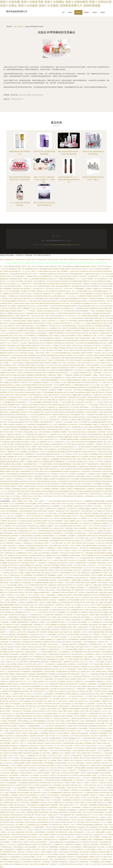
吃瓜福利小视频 (93, 318)
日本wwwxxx (30, 694)
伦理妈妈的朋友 (72, 810)
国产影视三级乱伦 (15, 723)
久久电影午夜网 (28, 558)
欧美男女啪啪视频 (61, 627)
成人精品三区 (45, 793)
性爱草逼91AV (69, 385)
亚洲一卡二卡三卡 (33, 612)
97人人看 (35, 459)
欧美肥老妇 (76, 417)
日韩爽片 (78, 526)
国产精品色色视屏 (67, 313)
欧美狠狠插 (21, 378)
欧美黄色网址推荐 (60, 726)
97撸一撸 (60, 746)
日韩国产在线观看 (74, 659)
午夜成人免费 (82, 669)
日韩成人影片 (70, 348)
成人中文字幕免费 (81, 422)
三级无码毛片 (94, 736)
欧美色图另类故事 (101, 810)
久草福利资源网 (14, 341)
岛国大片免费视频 (87, 279)
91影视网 (23, 284)
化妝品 (54, 245)
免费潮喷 (95, 316)
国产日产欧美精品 (10, 770)
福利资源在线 (28, 296)
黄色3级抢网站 (13, 271)
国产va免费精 (21, 706)
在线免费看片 (20, 410)
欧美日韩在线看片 (65, 852)
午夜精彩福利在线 (103, 748)
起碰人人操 (89, 538)
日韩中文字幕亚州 (18, 696)
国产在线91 (48, 345)
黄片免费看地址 (84, 612)
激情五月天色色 (77, 306)
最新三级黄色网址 (38, 743)
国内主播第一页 (83, 365)
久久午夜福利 (50, 691)
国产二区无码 (40, 452)
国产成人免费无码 (69, 350)
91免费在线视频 (56, 538)
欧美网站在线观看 (32, 748)
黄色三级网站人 (89, 657)
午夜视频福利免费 (47, 462)
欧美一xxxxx (66, 296)
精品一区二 (85, 674)
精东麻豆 (57, 516)
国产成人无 (63, 635)
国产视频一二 (100, 506)
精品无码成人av (74, 548)
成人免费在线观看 (98, 820)
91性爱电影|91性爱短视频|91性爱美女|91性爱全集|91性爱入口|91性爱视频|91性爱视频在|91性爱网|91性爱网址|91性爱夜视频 (42, 489)
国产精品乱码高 (33, 741)
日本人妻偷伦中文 (104, 716)
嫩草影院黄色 (63, 812)
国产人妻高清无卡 (52, 864)
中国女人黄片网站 (69, 607)
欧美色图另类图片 (71, 827)
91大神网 (13, 842)
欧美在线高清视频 (22, 736)
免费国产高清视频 (37, 449)
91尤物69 (62, 358)
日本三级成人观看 (46, 395)
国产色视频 (95, 407)
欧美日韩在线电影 (100, 553)
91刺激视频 (10, 457)
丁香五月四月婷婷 (78, 748)
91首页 (84, 632)
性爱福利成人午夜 (68, 652)
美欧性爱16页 (68, 765)
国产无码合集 (37, 815)
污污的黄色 (64, 773)
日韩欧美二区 (94, 795)
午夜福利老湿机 (45, 676)
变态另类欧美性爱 (61, 832)
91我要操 (67, 375)
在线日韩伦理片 (75, 511)
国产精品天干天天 (44, 768)
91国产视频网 (60, 385)
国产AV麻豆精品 (28, 852)
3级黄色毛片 (4, 681)
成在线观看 (90, 768)
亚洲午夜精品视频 (34, 395)
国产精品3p (26, 417)
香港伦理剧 (57, 331)
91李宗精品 (10, 422)
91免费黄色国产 (63, 849)
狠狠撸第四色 (16, 469)
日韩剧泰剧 (84, 667)
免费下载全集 (64, 805)
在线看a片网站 (56, 617)
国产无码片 (102, 543)
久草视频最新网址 (42, 336)
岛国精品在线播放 (6, 469)
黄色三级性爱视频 (23, 793)
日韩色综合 (63, 565)
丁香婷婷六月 (105, 701)
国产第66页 (108, 373)
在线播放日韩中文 (59, 802)
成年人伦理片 (71, 442)
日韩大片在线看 (53, 336)
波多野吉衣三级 (105, 378)
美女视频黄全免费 (10, 370)
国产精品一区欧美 (23, 842)
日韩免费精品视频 (31, 457)
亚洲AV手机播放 (47, 852)
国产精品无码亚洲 (90, 383)
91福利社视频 (86, 360)
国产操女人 (99, 353)
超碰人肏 (80, 605)
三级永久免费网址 (106, 862)
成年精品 (62, 716)
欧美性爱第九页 (50, 605)
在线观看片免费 (14, 681)
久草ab (3, 768)
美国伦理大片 (54, 266)
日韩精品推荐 (89, 400)
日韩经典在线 (84, 862)
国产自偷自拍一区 (14, 521)
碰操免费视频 (36, 686)
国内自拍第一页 (35, 578)
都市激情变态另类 (60, 392)
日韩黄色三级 (71, 726)
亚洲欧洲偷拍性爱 (34, 662)
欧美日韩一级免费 (21, 733)
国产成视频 (104, 612)
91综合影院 (32, 635)
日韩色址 (59, 642)
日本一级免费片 (59, 583)
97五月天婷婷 (69, 360)
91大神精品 (66, 294)
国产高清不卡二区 (100, 459)
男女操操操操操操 (88, 825)
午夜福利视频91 (51, 595)
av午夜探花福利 (12, 397)
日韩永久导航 (84, 711)
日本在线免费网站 (72, 612)
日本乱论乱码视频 (11, 664)
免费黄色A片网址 (50, 286)
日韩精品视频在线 (23, 531)
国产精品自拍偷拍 (29, 392)
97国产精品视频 (54, 308)
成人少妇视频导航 (51, 328)
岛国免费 (82, 373)
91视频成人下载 (97, 375)
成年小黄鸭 (77, 637)
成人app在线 (38, 306)
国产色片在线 (47, 647)
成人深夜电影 (92, 284)
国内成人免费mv (80, 802)
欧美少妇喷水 (103, 790)
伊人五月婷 (71, 763)
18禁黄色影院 (82, 770)
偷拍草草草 (48, 415)
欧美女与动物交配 (81, 528)
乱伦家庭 (109, 286)
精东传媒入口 (67, 291)
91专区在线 (33, 360)
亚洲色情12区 (22, 664)
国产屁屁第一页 (50, 385)
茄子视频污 (33, 291)
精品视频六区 (58, 533)
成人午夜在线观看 (41, 269)
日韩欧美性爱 (85, 551)
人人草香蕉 (14, 321)
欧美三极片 (39, 647)
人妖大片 (50, 442)
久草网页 (74, 378)
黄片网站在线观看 (71, 694)
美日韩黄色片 (56, 630)
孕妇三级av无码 (104, 407)
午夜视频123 (61, 390)
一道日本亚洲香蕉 (99, 279)
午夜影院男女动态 (65, 654)
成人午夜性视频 (5, 743)
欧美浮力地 (89, 822)
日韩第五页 (78, 835)
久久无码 (90, 449)
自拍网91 (5, 756)
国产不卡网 (91, 672)
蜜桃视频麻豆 (36, 802)
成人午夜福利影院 (8, 543)
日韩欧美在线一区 (63, 509)
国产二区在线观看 (65, 266)
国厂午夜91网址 (95, 526)
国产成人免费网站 (95, 830)
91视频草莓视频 (93, 714)
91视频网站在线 (13, 296)
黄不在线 (52, 612)
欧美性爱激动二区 (18, 667)
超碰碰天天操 (97, 289)
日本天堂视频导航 (45, 294)
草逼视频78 (60, 350)
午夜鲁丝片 (49, 558)
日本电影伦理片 (88, 358)
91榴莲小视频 (19, 316)
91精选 (80, 627)
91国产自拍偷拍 (16, 276)
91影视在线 (96, 635)
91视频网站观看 (96, 778)
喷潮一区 (110, 383)
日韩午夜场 (66, 395)
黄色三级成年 (71, 368)
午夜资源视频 (4, 795)
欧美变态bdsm (72, 689)
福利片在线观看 (81, 271)
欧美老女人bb (55, 321)
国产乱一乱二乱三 (45, 358)
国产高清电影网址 (93, 365)
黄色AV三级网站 (9, 805)
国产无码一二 (90, 373)
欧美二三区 (102, 644)
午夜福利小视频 (98, 664)
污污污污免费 (23, 400)
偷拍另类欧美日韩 (25, 837)
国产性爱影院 (97, 706)
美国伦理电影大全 (27, 588)
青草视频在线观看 (17, 753)
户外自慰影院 (91, 276)
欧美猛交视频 (38, 303)
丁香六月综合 (41, 847)
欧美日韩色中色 (39, 543)
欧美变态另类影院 (19, 763)
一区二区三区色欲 (56, 607)
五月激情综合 (86, 580)
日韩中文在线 (35, 308)
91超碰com (22, 756)
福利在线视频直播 (69, 279)
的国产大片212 (48, 560)
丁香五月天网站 (79, 538)
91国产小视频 (86, 429)
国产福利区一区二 (45, 637)
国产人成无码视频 (73, 286)
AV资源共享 (74, 733)
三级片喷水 (17, 578)
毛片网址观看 (56, 800)
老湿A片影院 (19, 392)
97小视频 (5, 731)
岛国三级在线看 (77, 654)
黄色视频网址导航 (65, 353)
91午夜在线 (38, 454)
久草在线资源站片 (50, 664)
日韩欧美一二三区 (11, 790)
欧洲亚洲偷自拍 (62, 639)
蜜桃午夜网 (100, 387)
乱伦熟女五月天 (52, 279)
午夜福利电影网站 (66, 795)
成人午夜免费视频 (6, 289)
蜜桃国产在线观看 (23, 765)
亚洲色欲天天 (41, 291)
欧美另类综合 (37, 849)
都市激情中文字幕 (45, 617)
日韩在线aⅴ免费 (8, 827)
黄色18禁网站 (104, 370)
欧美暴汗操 (6, 835)
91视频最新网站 (63, 840)
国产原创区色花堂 (85, 286)
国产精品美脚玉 (63, 625)
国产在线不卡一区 (41, 627)
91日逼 (17, 452)
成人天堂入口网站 (27, 731)
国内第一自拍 (72, 565)
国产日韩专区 (15, 637)
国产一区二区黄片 (101, 383)
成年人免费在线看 (85, 513)
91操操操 (27, 573)
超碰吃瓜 (7, 355)
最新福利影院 (96, 410)
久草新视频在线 (30, 375)
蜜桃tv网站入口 (99, 373)
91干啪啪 (88, 464)
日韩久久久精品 (33, 553)
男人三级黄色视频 (87, 553)
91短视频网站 (55, 432)
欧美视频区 (69, 716)
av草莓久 (71, 832)
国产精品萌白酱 (52, 429)
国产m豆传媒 (80, 721)
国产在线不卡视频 (89, 602)
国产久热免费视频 (36, 657)
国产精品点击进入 (20, 805)
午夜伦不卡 (30, 284)
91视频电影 (5, 294)
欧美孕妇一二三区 (14, 649)
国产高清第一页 (56, 402)
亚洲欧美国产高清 (47, 528)
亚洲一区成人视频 (51, 348)
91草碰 (10, 331)
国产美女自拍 (10, 590)
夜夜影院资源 (15, 815)
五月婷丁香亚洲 (50, 551)
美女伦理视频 (75, 266)
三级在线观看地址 (18, 847)
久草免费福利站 (96, 523)
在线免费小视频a (103, 805)
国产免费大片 (86, 454)
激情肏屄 (29, 849)
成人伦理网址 (50, 817)
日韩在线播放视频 (41, 425)
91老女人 (77, 597)
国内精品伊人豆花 (83, 827)
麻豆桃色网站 (18, 467)
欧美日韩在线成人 (78, 696)
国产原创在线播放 (82, 726)
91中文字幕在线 (72, 318)
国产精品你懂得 (43, 699)
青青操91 (92, 462)
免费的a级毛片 (15, 773)
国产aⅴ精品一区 (24, 778)
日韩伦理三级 (34, 649)
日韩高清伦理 (32, 526)
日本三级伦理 (47, 830)
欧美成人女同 (57, 647)
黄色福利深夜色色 (103, 504)
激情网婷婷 (43, 442)
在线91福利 (87, 652)
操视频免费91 (27, 308)
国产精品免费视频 (74, 714)
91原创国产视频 (103, 316)
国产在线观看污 (33, 835)
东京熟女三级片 (88, 835)
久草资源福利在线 (6, 847)
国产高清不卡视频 (19, 326)
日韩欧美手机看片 (59, 528)
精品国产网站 (73, 644)
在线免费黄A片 (96, 286)
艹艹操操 (91, 311)
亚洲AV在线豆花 (100, 437)
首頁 (63, 12)
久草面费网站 (15, 679)
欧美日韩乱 (42, 385)
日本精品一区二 (101, 849)
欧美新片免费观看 (47, 652)
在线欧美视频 (49, 679)
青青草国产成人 (48, 296)
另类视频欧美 (8, 402)
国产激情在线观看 (17, 718)
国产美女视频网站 (86, 375)
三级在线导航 (5, 679)
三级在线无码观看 (49, 672)
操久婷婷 (24, 343)
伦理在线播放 (19, 281)
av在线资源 (29, 689)
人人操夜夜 (78, 837)
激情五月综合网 (95, 612)
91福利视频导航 (96, 313)
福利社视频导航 (24, 657)
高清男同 (68, 469)
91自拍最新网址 (38, 296)
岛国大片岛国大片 (50, 837)
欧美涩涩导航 (41, 788)
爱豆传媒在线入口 (90, 531)
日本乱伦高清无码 (103, 454)
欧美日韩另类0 (59, 316)
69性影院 (21, 296)
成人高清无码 (44, 775)
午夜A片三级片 (62, 363)
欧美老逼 (109, 543)
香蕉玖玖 (82, 788)
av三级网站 (15, 694)
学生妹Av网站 (52, 271)
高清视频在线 (80, 588)
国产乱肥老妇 (87, 410)
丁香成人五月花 (23, 336)
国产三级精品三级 (48, 657)
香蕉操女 (102, 795)
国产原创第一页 (89, 506)
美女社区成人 (12, 410)
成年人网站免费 (73, 405)
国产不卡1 (18, 802)
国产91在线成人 (40, 509)
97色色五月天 (84, 699)
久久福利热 (4, 546)
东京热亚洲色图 (106, 469)
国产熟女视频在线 (6, 365)
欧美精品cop (103, 649)
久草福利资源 (96, 763)
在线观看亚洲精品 (93, 343)
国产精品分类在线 (18, 313)
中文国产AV (85, 526)
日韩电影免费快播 (74, 709)
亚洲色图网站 (67, 457)
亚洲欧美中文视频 (95, 469)
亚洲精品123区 (106, 627)
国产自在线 (57, 373)
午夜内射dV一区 (94, 699)
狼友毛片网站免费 (102, 600)
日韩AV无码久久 (97, 676)
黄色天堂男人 (18, 308)
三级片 (14, 709)
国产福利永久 (84, 269)
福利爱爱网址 (76, 380)
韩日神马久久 (33, 768)
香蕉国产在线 (47, 521)
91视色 (77, 338)
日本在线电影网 (10, 635)
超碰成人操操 (29, 303)
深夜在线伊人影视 (43, 736)
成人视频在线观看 (107, 555)
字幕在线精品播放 (80, 392)
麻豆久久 (66, 770)
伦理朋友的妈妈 (96, 380)
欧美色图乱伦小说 (44, 370)
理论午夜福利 (78, 630)
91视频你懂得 (31, 343)
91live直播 (86, 793)
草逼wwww (22, 434)
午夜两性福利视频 (68, 743)
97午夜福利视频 (29, 313)
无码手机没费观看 (80, 768)
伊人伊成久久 (79, 531)
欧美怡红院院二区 (76, 294)
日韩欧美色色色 (15, 506)
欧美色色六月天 (15, 284)
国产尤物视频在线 (90, 442)
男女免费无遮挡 (49, 615)
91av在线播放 (12, 358)
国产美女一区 (10, 788)
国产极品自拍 (6, 442)
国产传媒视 (76, 795)
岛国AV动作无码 (39, 313)
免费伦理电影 (79, 358)
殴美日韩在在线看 (36, 511)
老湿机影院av (14, 859)
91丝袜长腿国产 (39, 588)
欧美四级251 (108, 664)
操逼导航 (45, 536)
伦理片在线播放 (43, 568)
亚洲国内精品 (53, 563)
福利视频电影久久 (13, 400)
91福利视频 (23, 617)
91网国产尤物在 (43, 469)
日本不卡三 (40, 664)
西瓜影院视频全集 (61, 452)
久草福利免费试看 (31, 434)
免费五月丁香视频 (26, 387)
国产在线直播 (17, 402)
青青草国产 (34, 385)
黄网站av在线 (52, 464)
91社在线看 (95, 420)
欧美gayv (73, 296)
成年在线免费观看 (16, 558)
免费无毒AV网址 (81, 543)
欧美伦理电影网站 (83, 311)
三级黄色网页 (45, 597)
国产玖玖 (72, 449)
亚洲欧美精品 (29, 560)
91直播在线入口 (23, 726)
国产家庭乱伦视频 (25, 760)
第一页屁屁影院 (92, 578)
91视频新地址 (10, 452)
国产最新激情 (75, 667)
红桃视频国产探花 (21, 612)
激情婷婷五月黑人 (37, 615)
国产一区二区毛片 (84, 731)
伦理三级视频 (103, 625)
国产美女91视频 (19, 459)
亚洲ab (43, 328)
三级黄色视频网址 (75, 415)
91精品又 (40, 447)
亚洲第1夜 (109, 793)
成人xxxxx (46, 417)
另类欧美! (35, 711)
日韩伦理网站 (62, 536)
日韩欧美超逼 (56, 758)
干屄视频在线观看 (101, 770)
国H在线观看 (45, 773)
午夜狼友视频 (7, 551)
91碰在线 (6, 286)
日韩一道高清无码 (84, 523)
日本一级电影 (66, 378)
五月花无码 (33, 765)
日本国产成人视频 (7, 444)
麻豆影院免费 (56, 444)
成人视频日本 (25, 291)
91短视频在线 (107, 462)
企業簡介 (70, 12)
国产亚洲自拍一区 (21, 830)
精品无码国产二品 (26, 442)
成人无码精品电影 (26, 583)
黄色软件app (8, 741)
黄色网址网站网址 (96, 434)
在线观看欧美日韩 (32, 602)
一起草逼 (51, 842)
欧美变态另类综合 (100, 728)
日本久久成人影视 (50, 681)
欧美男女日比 (102, 802)
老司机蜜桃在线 (48, 311)
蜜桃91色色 (42, 373)
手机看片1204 (80, 323)
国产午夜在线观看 (55, 501)
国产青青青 (106, 756)
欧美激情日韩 (79, 383)
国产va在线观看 (13, 748)
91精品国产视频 (94, 615)
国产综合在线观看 (9, 269)
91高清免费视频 (94, 862)
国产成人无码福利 (34, 785)
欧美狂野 (102, 793)
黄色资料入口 (29, 444)
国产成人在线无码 (102, 439)
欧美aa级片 (79, 785)
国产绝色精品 (41, 363)
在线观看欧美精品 (78, 657)
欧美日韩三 (74, 770)
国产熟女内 (36, 644)
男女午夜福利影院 (49, 437)
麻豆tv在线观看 (107, 328)
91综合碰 (32, 417)
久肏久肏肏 (45, 738)
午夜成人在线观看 (95, 701)
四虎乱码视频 (4, 746)
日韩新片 (28, 763)
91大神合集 (39, 331)
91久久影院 (29, 301)
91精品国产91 (58, 338)
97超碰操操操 (52, 585)
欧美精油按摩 (103, 536)
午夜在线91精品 (64, 847)
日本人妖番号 (39, 605)
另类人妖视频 (34, 397)
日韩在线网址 (85, 709)
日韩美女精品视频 (38, 681)
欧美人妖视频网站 (106, 410)
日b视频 (98, 350)
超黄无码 (7, 429)
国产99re (101, 711)
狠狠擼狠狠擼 (67, 464)
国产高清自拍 (34, 844)
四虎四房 (92, 437)
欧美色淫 (69, 284)
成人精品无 (78, 429)
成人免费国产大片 (57, 383)
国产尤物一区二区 (55, 736)
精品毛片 (20, 397)
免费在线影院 (102, 422)
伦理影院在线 (25, 775)
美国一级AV (29, 286)
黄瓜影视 (5, 654)
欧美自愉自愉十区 (78, 620)
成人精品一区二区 (59, 311)
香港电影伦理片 (33, 348)
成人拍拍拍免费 (48, 331)
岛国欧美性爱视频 (99, 632)
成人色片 (41, 513)
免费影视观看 (89, 321)
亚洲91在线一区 (17, 551)
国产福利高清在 (107, 533)
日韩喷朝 (52, 649)
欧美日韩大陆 (12, 563)
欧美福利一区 (76, 518)
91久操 (25, 333)
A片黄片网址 (33, 541)
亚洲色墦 (60, 595)
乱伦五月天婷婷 (5, 417)
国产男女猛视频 (86, 420)
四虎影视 (28, 326)
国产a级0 (71, 269)
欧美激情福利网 (11, 462)
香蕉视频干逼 (96, 588)
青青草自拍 (38, 830)
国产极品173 (90, 691)
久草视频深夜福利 (14, 412)
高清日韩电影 (80, 442)
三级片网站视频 (91, 504)
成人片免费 (27, 390)
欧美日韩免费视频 (55, 568)
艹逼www (87, 605)
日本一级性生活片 (94, 741)
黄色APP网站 (85, 610)
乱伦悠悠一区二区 (67, 637)
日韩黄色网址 (63, 397)
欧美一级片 (36, 620)
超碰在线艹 (4, 348)
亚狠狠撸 (26, 541)
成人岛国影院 (60, 400)
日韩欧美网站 (94, 844)
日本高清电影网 (12, 328)
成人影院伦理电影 (25, 859)
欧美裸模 (12, 286)
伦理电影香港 (28, 373)
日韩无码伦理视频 (22, 597)
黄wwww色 (75, 291)
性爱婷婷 (105, 358)
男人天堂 (108, 400)
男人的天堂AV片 (9, 580)
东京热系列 (21, 523)
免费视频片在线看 (86, 639)
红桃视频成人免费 (86, 840)
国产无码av (11, 392)
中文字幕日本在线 (51, 513)
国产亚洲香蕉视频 (28, 723)
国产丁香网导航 (98, 538)
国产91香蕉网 (19, 570)
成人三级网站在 (106, 350)
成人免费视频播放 (12, 511)
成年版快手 (76, 437)
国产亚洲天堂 (56, 637)
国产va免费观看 (84, 336)
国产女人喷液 (17, 669)
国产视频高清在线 (84, 328)
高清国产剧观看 (30, 365)
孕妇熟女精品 (17, 642)
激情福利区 (38, 667)
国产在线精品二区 (14, 810)
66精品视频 (36, 383)
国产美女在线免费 (102, 417)
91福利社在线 (91, 560)
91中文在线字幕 (22, 770)
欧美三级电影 (59, 437)
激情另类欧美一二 (86, 407)
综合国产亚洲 (10, 825)
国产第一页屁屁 (17, 852)
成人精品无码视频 (97, 281)
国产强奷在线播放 (74, 600)
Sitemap (77, 245)
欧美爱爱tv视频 (15, 387)
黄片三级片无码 (50, 723)
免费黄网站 (20, 800)
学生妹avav (108, 363)
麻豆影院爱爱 (7, 360)
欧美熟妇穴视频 (43, 397)
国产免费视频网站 (51, 575)
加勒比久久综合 (45, 854)
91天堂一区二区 (43, 420)
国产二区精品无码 (77, 760)
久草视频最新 (31, 788)
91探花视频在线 (59, 694)
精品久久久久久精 (39, 558)
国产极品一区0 (103, 780)
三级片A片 (37, 852)
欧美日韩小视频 (91, 439)
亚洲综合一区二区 (23, 585)
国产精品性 (40, 266)
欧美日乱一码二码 (38, 837)
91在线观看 (44, 464)
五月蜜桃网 (71, 536)
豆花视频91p (50, 526)
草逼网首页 (106, 294)
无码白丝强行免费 (51, 427)
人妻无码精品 (28, 281)
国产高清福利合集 (8, 612)
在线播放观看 (73, 387)
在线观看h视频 (63, 269)
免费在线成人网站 (84, 751)
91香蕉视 (60, 279)
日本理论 (60, 429)
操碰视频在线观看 (67, 780)
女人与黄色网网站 (88, 654)
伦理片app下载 (32, 299)
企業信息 (95, 12)
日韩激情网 (108, 840)
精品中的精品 (44, 308)
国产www (64, 442)
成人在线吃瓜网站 (50, 400)
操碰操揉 (74, 467)
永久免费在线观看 (38, 827)
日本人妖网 (60, 837)
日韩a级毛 (69, 681)
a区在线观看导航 (104, 518)
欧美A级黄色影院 (103, 397)
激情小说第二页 (61, 543)
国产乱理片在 (57, 704)
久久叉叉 (26, 397)
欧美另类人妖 (73, 509)
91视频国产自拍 (98, 321)
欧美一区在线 (35, 326)
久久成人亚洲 (12, 407)
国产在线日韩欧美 (44, 553)
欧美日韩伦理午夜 (49, 457)
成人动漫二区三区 (70, 400)
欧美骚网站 (64, 432)
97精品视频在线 (103, 684)
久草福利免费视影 (25, 471)
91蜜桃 (84, 847)
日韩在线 (5, 299)
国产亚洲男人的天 (59, 620)
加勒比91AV (36, 464)
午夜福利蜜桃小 (103, 733)
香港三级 (18, 731)
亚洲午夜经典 (38, 716)
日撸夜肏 (48, 743)
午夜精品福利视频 (93, 689)
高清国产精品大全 (67, 630)
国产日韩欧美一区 (50, 746)
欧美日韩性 (31, 659)
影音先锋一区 (11, 785)
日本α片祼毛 (98, 541)
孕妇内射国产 (70, 802)
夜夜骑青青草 (57, 281)
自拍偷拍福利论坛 (64, 706)
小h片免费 (58, 313)
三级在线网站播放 (15, 630)
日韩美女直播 (55, 358)
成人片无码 (84, 427)
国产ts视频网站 (75, 375)
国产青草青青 (11, 812)
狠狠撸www (32, 817)
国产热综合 (103, 343)
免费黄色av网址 (67, 417)
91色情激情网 (81, 296)
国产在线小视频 (87, 402)
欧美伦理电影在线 (60, 859)
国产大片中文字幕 (9, 343)
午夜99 (83, 415)
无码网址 (16, 862)
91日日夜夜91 (88, 289)
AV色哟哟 (97, 368)
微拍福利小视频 (48, 583)
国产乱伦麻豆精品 (37, 565)
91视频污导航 (102, 412)
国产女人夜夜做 (77, 402)
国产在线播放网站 (57, 341)
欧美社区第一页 (75, 425)
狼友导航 (106, 560)
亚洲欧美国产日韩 (94, 467)
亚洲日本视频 (67, 341)
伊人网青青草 (104, 338)
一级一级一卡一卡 (41, 857)
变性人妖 (77, 269)
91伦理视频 (13, 622)
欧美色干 (32, 654)
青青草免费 (47, 840)
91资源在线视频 (44, 380)
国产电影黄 (83, 859)
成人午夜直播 (4, 864)
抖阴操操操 (81, 723)
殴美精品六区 (59, 748)
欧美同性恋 (29, 716)
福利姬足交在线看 (6, 385)
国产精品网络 (97, 449)
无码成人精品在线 (82, 615)
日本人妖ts (91, 770)
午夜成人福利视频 (67, 506)
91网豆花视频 (72, 321)
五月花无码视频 (25, 385)
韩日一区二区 (4, 291)
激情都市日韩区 (96, 630)
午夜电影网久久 (101, 299)
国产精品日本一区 (25, 615)
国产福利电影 (62, 348)
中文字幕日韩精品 (92, 716)
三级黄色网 (86, 844)
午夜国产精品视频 (41, 659)
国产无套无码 (62, 689)
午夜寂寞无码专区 (44, 770)
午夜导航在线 (73, 365)
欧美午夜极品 (107, 281)
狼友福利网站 (69, 570)
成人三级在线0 (55, 518)
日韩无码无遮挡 (36, 573)
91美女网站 (54, 862)
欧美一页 (23, 469)
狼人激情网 (94, 447)
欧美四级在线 (47, 667)
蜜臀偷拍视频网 (9, 605)
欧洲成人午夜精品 (77, 326)
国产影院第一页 (98, 345)
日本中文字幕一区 (19, 457)
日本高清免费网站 (76, 847)
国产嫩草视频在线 (59, 462)
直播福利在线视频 (61, 778)
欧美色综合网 (6, 276)
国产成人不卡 (78, 501)
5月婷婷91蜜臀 (100, 723)
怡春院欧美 (94, 852)
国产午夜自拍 (75, 736)
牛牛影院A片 (39, 392)
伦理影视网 (51, 748)
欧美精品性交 (55, 301)
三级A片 (37, 432)
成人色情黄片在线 (82, 343)
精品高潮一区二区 (107, 741)
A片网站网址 (106, 429)
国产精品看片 (65, 790)
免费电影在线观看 (35, 328)
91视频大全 (103, 817)
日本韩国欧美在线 (85, 817)
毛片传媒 (72, 849)
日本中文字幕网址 (14, 758)
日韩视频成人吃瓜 (10, 706)
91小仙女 (17, 595)
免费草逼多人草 (43, 741)
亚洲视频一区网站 (56, 760)
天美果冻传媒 (71, 363)
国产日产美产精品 (76, 370)
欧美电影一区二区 (81, 607)
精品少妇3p (103, 714)
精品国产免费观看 (105, 355)
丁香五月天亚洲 (72, 432)
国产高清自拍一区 (10, 420)
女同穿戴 (47, 565)
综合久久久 (34, 531)
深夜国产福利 (61, 585)
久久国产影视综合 (13, 299)
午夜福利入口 (54, 835)
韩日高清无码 (44, 612)
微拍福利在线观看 (14, 266)
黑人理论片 (87, 630)
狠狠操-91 (60, 375)
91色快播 (87, 323)
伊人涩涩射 (55, 353)
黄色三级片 (93, 785)
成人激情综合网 (21, 526)
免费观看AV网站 (51, 555)
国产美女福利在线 (23, 709)
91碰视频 (100, 531)
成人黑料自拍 (103, 390)
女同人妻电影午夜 (104, 528)
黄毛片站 (54, 840)
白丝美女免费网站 (42, 276)
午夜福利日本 (27, 798)
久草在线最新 (81, 400)
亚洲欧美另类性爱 (38, 728)
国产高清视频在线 (33, 617)
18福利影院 (40, 311)
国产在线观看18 (33, 770)
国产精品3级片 (60, 274)
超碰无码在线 (58, 412)
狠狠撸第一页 (53, 536)
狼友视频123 (7, 694)
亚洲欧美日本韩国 (8, 822)
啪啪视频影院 (42, 721)
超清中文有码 (22, 632)
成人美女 (105, 565)
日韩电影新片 (92, 704)
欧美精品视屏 (47, 696)
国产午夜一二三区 (26, 681)
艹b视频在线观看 (75, 580)
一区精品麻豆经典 (80, 308)
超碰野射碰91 (99, 825)
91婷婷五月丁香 (74, 862)
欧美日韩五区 (65, 718)
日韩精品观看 (15, 338)
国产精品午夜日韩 (75, 553)
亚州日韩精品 (5, 558)
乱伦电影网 (72, 812)
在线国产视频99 (44, 751)
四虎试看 (45, 306)
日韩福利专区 (35, 439)
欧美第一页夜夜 (23, 279)
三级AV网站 (53, 689)
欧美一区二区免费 (26, 743)
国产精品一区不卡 (18, 610)
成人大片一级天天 (53, 425)
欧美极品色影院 (62, 664)
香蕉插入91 (99, 760)
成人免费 (35, 373)
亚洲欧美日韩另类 (22, 785)
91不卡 (90, 664)
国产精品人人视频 (28, 864)
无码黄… (55, 852)
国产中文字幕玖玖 (73, 775)
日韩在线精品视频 (26, 758)
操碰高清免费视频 (17, 318)
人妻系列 (42, 318)
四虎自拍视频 (28, 718)
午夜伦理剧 (16, 711)
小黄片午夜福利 (102, 583)
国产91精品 (93, 718)
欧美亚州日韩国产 (74, 773)
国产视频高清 (87, 303)
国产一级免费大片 (34, 341)
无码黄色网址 (93, 644)
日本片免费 (38, 704)
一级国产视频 (41, 820)
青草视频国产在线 (6, 639)
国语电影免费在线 (22, 674)
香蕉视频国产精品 (13, 405)
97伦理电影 (21, 602)
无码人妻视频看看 (52, 622)
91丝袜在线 (58, 422)
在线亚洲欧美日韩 (46, 578)
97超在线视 (106, 434)
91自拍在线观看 (38, 281)
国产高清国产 (7, 711)
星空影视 (18, 580)
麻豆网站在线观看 (44, 368)
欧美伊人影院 (13, 336)
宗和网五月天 (91, 350)
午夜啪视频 (23, 452)
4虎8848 (29, 516)
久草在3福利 (28, 570)
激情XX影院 (100, 694)
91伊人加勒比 (13, 378)
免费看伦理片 (82, 689)
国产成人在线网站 (10, 306)
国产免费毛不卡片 (81, 449)
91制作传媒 (20, 358)
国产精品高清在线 (77, 602)
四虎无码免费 (83, 664)
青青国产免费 (80, 583)
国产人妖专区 (50, 820)
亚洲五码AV (43, 711)
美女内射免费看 (12, 659)
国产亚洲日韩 (68, 595)
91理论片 (104, 395)
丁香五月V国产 (53, 397)
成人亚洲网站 (37, 536)
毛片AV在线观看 (81, 560)
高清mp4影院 (60, 723)
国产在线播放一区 (81, 704)
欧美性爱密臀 (7, 415)
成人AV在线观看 (83, 457)
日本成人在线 (41, 817)
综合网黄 (66, 387)
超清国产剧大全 (62, 318)
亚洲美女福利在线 (80, 578)
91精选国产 (53, 368)
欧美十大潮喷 (28, 501)
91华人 (66, 316)
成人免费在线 (95, 355)
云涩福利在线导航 (68, 338)
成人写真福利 (60, 355)
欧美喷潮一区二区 (59, 454)
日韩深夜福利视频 (43, 580)
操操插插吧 (32, 674)
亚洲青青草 (10, 716)
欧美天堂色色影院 (106, 679)
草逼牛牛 (84, 773)
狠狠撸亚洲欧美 (78, 274)
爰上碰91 (11, 459)
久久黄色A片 (43, 795)
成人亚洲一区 (55, 573)
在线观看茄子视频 (39, 810)
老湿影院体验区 (40, 800)
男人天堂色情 (74, 575)
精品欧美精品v (11, 437)
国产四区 (11, 699)
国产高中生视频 (29, 696)
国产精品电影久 (15, 775)
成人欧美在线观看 (93, 859)
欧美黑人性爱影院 (96, 709)
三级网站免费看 (100, 832)
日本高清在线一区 (70, 615)
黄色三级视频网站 (63, 555)
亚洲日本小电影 (106, 775)
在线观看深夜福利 (62, 672)
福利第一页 (98, 597)
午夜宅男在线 (25, 360)
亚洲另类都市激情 (64, 830)
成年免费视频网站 (45, 341)
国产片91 (18, 343)
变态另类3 (86, 837)
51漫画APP (107, 385)
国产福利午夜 (84, 548)
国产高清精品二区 (97, 274)
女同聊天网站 (12, 531)
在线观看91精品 (57, 467)
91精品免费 (107, 758)
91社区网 (19, 541)
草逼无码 (66, 558)
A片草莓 (89, 632)
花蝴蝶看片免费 (31, 276)
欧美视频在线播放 (52, 714)
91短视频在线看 (36, 859)
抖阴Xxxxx (88, 647)
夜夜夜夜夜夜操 (44, 812)
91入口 (43, 726)
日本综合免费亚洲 (63, 733)
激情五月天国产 (103, 323)
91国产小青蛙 (62, 328)
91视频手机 (67, 760)
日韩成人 (21, 560)
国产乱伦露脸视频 (51, 625)
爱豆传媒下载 (47, 447)
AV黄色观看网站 (100, 311)
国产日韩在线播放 (31, 504)
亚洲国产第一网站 (19, 383)
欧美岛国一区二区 (88, 385)
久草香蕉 (79, 825)
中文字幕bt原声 (43, 390)
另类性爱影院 (57, 785)
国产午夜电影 (64, 825)
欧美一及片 (36, 442)
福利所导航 (81, 444)
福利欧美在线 (76, 427)
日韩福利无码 (84, 437)
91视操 (12, 835)
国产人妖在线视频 (61, 526)
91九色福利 (23, 405)
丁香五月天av (107, 444)
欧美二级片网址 (26, 437)
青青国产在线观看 (48, 511)
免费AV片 (45, 849)
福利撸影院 (94, 323)
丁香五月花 (48, 827)
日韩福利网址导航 (38, 412)
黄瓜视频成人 (98, 358)
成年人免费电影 (107, 807)
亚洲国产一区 (96, 775)
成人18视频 (7, 434)
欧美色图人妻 (66, 281)
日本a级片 (7, 637)
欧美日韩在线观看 (37, 701)
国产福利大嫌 (62, 775)
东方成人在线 (23, 341)
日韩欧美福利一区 (6, 642)
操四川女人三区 (66, 699)
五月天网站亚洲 (39, 723)
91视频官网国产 (52, 375)
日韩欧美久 (101, 642)
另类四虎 (12, 294)
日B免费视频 (13, 795)
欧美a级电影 (75, 852)
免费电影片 (50, 343)
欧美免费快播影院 (60, 728)
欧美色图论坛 (10, 316)
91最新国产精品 (24, 338)
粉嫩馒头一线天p (67, 676)
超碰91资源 (35, 358)
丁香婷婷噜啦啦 (23, 548)
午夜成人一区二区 (76, 558)
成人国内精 (78, 533)
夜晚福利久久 (101, 681)
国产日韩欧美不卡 (57, 770)
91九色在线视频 (92, 405)
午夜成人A (30, 830)
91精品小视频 (15, 471)
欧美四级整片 (70, 528)
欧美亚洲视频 (57, 578)
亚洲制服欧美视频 (27, 625)
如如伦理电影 (37, 521)
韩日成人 (29, 420)
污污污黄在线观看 (22, 662)
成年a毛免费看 (5, 842)
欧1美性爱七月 (25, 738)
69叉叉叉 (68, 462)
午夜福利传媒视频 (82, 857)
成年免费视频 (85, 469)
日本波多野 (93, 854)
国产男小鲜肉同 (58, 306)
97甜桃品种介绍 (52, 407)
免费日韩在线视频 (93, 773)
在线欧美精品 (34, 637)
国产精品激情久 (51, 765)
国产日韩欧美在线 (22, 509)
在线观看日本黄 (8, 383)
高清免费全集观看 (15, 780)
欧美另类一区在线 (48, 859)
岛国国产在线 (41, 434)
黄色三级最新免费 (7, 449)
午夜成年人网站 (26, 449)
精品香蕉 (92, 328)
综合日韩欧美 (97, 294)
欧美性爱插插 (73, 299)
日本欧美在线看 (10, 427)
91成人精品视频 (33, 279)
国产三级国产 (49, 360)
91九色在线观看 (67, 422)
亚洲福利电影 (78, 652)
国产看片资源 (40, 316)
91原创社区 (20, 373)
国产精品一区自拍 (100, 400)
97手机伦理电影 (68, 533)
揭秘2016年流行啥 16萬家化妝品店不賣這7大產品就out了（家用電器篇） (44, 180)
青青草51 (51, 422)
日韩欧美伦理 (77, 676)
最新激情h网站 (58, 410)
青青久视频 (21, 375)
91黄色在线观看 (103, 842)
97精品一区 (67, 756)
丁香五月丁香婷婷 (31, 447)
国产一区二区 (23, 271)
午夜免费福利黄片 (10, 800)
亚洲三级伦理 (96, 627)
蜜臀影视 (33, 551)
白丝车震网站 (50, 832)
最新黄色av (48, 444)
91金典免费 (32, 400)
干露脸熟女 (100, 457)
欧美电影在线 (82, 387)
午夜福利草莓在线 (81, 563)
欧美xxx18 (86, 533)
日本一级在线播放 (79, 822)
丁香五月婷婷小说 (64, 807)
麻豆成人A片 (34, 563)
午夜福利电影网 (9, 849)
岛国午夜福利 (52, 709)
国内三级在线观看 (95, 533)
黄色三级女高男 (74, 625)
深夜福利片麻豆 (98, 800)
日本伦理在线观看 (90, 849)
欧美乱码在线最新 (26, 773)
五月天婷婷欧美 (51, 326)
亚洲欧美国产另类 (28, 467)
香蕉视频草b (55, 553)
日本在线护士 (12, 348)
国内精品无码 (66, 758)
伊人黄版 (36, 506)
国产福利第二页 (73, 731)
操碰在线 (109, 854)
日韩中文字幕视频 (80, 716)
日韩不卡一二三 (55, 790)
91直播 (93, 338)
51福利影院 (99, 444)
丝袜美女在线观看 (39, 570)
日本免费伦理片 (79, 681)
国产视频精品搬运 (91, 642)
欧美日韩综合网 (83, 718)
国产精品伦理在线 (22, 555)
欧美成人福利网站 (105, 773)
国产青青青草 (20, 462)
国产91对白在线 (70, 560)
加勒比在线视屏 (91, 417)
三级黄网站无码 (68, 662)
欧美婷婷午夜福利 (14, 672)
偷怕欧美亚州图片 (23, 274)
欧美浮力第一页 (31, 523)
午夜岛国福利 (93, 733)
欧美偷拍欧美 (73, 669)
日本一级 (28, 410)
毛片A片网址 (45, 686)
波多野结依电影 (77, 284)
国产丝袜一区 (95, 303)
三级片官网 (41, 590)
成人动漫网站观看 (12, 279)
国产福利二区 (71, 585)
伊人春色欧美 (104, 647)
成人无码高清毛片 (53, 365)
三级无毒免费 (44, 422)
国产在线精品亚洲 (55, 610)
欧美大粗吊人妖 (83, 432)
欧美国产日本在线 (30, 820)
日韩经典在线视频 (104, 852)
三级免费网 (55, 593)
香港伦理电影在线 (85, 291)
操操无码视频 (46, 402)
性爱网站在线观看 (107, 830)
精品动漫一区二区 (97, 731)
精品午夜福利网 (32, 429)
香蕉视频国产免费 (73, 513)
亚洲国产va (82, 649)
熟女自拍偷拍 (13, 375)
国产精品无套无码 (62, 405)
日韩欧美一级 (78, 798)
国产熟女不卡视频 (50, 504)
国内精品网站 (32, 632)
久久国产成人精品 (81, 363)
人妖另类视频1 (35, 775)
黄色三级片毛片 (41, 343)
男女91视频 (70, 392)
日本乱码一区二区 (8, 504)
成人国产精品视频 (64, 602)
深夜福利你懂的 (66, 590)
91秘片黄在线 (98, 617)
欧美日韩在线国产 (41, 842)
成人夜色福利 (81, 691)
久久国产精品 (50, 523)
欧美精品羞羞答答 (32, 513)
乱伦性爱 (34, 684)
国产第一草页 (58, 815)
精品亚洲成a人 (42, 429)
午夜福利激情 (106, 605)
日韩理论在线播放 (91, 748)
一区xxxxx (78, 279)
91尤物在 (74, 751)
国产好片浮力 (18, 333)
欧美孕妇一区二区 (71, 605)
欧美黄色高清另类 (21, 835)
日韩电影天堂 (98, 835)
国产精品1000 (83, 405)
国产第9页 (34, 390)
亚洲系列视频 (55, 565)
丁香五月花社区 (52, 756)
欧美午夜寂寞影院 (42, 355)
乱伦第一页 (15, 365)
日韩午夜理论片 (97, 652)
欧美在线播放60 (23, 676)
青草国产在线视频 (48, 284)
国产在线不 (66, 511)
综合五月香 (30, 306)
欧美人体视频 (34, 593)
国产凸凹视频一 (104, 827)
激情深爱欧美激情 (41, 375)
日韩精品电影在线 (91, 721)
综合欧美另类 (67, 793)
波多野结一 (94, 751)
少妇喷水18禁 (99, 385)
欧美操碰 (18, 437)
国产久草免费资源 (86, 706)
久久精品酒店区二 (79, 780)
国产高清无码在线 (71, 864)
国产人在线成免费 (39, 286)
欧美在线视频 (18, 350)
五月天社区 (15, 738)
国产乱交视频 (53, 849)
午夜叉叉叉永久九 (92, 649)
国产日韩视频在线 (6, 667)
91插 (74, 422)
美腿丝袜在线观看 (16, 417)
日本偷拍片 (104, 635)
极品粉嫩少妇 (37, 753)
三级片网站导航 (13, 615)
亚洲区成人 (109, 437)
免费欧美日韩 (59, 844)
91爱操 (26, 607)
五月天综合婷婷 (92, 669)
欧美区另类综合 (57, 743)
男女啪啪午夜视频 (23, 328)
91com (94, 402)
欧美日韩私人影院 (96, 610)
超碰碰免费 (67, 815)
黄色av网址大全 (105, 303)
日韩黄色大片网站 (70, 783)
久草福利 (103, 286)
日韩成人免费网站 (70, 521)
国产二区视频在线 (44, 862)
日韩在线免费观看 (37, 669)
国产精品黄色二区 (38, 516)
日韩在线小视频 (96, 580)
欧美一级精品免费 (101, 593)
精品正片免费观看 (59, 827)
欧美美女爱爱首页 (85, 575)
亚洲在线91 (63, 854)
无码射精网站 (106, 326)
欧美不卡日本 (14, 756)
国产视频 (59, 464)
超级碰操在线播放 (73, 854)
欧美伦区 (31, 627)
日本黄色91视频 (23, 751)
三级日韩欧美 (52, 390)
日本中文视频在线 (22, 407)
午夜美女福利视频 (63, 580)
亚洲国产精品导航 (60, 284)
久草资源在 (108, 387)
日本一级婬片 (32, 271)
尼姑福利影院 (31, 825)
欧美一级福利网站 (75, 632)
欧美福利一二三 (36, 652)
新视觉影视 (52, 355)
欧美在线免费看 (103, 341)
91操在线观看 (31, 425)
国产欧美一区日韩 (79, 662)
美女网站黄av (66, 736)
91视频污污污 (96, 425)
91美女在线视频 (64, 308)
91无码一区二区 (89, 864)
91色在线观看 (92, 563)
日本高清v (40, 457)
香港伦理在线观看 (65, 751)
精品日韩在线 (85, 736)
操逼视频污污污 (51, 639)
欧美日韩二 (75, 699)
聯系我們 (87, 12)
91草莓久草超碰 (53, 299)
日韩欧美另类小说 (103, 563)
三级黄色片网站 (57, 387)
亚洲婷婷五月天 (78, 800)
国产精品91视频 (32, 427)
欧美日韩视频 (8, 862)
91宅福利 (91, 728)
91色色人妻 (41, 338)
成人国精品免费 (66, 518)
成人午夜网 (10, 308)
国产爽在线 (28, 862)
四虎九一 (79, 778)
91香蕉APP (24, 266)
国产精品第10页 (93, 543)
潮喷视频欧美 (24, 637)
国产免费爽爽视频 (52, 847)
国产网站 (91, 331)
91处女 (98, 338)
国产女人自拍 (87, 812)
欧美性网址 (53, 580)
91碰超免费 (59, 457)
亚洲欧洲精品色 (89, 620)
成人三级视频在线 (96, 395)
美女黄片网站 (35, 778)
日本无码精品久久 (97, 753)
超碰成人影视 (59, 323)
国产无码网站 (35, 422)
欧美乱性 (80, 679)
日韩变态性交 (75, 790)
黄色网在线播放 (19, 454)
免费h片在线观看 (63, 548)
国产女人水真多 (69, 563)
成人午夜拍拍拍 (108, 676)
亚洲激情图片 (55, 805)
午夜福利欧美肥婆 (17, 607)
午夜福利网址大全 (39, 625)
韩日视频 (22, 365)
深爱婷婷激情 (93, 726)
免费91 (100, 318)
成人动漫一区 (69, 837)
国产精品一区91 (53, 439)
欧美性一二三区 (50, 543)
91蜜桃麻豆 (43, 748)
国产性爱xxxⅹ (102, 847)
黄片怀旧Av (97, 555)
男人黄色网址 (75, 758)
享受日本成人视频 (61, 523)
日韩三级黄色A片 (94, 333)
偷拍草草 (45, 600)
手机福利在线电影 (25, 684)
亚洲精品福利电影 (75, 555)
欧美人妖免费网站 (42, 825)
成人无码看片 (12, 373)
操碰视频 (43, 326)
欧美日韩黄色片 (104, 420)
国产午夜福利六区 (93, 607)
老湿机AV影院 (72, 627)
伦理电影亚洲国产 (105, 333)
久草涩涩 (13, 355)
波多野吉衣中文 (83, 701)
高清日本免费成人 (6, 610)
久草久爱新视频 (107, 639)
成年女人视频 (69, 274)
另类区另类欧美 (33, 370)
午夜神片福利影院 (30, 822)
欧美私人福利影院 (70, 679)
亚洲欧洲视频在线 (106, 667)
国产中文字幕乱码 (102, 857)
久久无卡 (72, 825)
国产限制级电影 (49, 763)
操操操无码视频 (46, 630)
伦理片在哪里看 (91, 387)
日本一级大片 (4, 266)
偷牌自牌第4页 (10, 553)
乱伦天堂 (12, 447)
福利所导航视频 (18, 390)
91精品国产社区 (49, 412)
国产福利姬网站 (72, 728)
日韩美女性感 (69, 597)
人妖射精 (14, 289)
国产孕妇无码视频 (73, 452)
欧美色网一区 (42, 548)
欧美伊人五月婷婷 (50, 588)
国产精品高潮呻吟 (103, 721)
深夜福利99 (22, 546)
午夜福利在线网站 (85, 338)
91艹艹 (26, 311)
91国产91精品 (71, 543)
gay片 (21, 862)
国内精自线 (51, 274)
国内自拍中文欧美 (89, 756)
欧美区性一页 (87, 627)
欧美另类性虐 (10, 570)
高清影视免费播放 (30, 590)
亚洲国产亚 (99, 691)
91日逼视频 (89, 415)
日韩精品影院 (92, 684)
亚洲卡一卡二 (26, 402)
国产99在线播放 (95, 837)
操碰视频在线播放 (34, 726)
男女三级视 (40, 746)
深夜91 (66, 817)
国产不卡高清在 (15, 625)
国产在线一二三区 (95, 565)
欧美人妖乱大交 (44, 518)
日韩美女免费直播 (96, 429)
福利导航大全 (41, 555)
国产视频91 (44, 644)
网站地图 (108, 260)
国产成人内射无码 (92, 271)
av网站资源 (74, 718)
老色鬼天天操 (98, 637)
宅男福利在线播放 (92, 412)
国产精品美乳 (87, 326)
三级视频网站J (90, 444)
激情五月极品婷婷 (103, 271)
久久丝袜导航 (15, 837)
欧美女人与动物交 (54, 276)
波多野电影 (15, 600)
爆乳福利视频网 (27, 536)
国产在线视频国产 (57, 521)
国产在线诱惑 (104, 427)
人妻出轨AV (44, 709)
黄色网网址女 (32, 336)
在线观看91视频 (20, 716)
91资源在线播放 (76, 807)
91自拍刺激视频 (23, 783)
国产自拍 (53, 768)
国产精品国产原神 (72, 684)
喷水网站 (58, 780)
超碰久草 (24, 741)
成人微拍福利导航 (83, 467)
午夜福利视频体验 (37, 672)
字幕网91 (79, 812)
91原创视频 (82, 439)
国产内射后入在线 (85, 434)
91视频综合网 (23, 746)
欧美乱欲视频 (8, 533)
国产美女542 (40, 551)
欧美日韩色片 (26, 802)
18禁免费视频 (93, 805)
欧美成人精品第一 (54, 644)
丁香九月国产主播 (57, 447)
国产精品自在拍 (13, 565)
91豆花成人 (100, 402)
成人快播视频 (90, 810)
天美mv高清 (36, 773)
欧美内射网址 (69, 355)
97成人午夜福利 (57, 696)
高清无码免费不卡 (15, 654)
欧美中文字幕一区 (83, 565)
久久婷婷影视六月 (96, 622)
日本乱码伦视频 (12, 585)
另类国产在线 (4, 375)
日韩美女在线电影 (66, 516)
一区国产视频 (83, 805)
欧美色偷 (99, 756)
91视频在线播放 (53, 654)
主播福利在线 (48, 716)
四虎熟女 (41, 471)
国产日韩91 (70, 289)
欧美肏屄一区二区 (26, 415)
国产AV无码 (36, 318)
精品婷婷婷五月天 (47, 785)
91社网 (2, 370)
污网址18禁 (90, 459)
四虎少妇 (23, 694)
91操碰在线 (87, 274)
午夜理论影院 (13, 548)
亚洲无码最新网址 (66, 573)
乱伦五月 (27, 422)
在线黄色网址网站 (96, 573)
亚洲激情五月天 (60, 798)
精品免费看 (42, 333)
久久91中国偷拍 (108, 835)
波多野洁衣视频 (103, 308)
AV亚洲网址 (55, 345)
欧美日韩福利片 (23, 768)
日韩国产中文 (88, 585)
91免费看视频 (23, 429)
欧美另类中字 (71, 857)
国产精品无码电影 (66, 276)
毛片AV (52, 798)
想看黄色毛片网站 (49, 642)
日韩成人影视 (46, 301)
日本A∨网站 (11, 832)
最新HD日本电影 (103, 659)
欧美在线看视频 (15, 620)
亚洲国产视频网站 (91, 583)
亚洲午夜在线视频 (30, 847)
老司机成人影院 (9, 573)
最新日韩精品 (86, 313)
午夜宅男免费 (64, 301)
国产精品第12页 (57, 395)
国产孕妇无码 (27, 644)
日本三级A (59, 551)
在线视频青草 (75, 610)
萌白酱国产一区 (20, 286)
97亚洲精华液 (43, 274)
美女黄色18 (24, 395)
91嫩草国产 (17, 449)
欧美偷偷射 (6, 815)
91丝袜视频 (21, 840)
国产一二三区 (67, 696)
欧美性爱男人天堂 (78, 541)
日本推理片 (69, 390)
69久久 (5, 516)
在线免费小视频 (11, 380)
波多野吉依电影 (50, 313)
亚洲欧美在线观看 (33, 321)
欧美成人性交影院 (14, 854)
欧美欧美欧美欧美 (52, 706)
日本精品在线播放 (28, 432)
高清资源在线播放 (84, 509)
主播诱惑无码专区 (106, 464)
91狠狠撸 (85, 284)
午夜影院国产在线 (20, 425)
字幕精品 (68, 620)
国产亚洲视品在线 (63, 449)
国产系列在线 (46, 573)
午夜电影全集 (27, 318)
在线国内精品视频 (99, 501)
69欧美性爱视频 (54, 541)
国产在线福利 (83, 452)
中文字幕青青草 (74, 840)
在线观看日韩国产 (45, 593)
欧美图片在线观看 (53, 269)
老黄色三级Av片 (103, 578)
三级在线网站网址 (22, 635)
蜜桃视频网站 (54, 380)
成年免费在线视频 (26, 620)
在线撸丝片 (4, 331)
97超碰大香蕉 (82, 276)
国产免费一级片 (20, 269)
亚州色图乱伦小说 (73, 336)
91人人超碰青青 (51, 434)
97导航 (13, 526)
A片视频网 (49, 373)
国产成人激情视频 (18, 331)
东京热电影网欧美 (70, 842)
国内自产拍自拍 (85, 758)
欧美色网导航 (63, 862)
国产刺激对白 (47, 467)
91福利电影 (58, 511)
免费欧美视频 (78, 385)
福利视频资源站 (30, 269)
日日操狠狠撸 (85, 795)
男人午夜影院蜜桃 (26, 711)
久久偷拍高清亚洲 (12, 368)
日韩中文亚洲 (33, 538)
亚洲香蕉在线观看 (95, 548)
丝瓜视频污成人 (53, 449)
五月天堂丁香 (65, 444)
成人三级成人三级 (44, 321)
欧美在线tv (83, 417)
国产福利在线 (21, 301)
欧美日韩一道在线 (14, 528)
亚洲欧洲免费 (34, 585)
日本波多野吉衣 (45, 378)
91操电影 (67, 429)
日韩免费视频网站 (98, 840)
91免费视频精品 (55, 459)
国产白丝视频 (19, 573)
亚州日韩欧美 (43, 844)
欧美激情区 (4, 748)
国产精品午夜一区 (40, 289)
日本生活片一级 (43, 684)
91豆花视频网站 (61, 612)
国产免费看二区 (47, 387)
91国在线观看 (75, 353)
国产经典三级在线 (65, 345)
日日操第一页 (63, 321)
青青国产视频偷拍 (52, 602)
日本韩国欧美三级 (105, 844)
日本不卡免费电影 (92, 780)
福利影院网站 (67, 306)
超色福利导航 (8, 578)
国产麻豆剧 (50, 726)
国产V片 (6, 593)
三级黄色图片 (14, 429)
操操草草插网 (41, 523)
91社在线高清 (6, 321)
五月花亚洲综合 (88, 345)
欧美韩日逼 (71, 526)
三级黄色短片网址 (11, 560)
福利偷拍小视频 (84, 266)
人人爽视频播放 (51, 788)
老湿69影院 (105, 778)
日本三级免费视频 (26, 575)
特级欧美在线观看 (10, 311)
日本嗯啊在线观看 (55, 738)
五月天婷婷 (99, 462)
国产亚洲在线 (38, 840)
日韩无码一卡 (97, 639)
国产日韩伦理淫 (76, 469)
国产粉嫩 (78, 420)
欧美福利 (35, 798)
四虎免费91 (10, 303)
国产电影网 (80, 647)
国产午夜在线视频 (23, 563)
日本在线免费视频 (21, 788)
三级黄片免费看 (81, 686)
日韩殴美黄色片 (83, 644)
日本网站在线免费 (86, 316)
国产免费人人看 (20, 689)
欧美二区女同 (44, 439)
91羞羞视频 (85, 331)
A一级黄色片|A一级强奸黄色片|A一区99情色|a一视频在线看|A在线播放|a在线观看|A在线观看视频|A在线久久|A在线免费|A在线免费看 (46, 479)
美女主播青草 (9, 326)
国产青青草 (107, 511)
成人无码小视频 (41, 756)
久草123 (69, 427)
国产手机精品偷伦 (15, 704)
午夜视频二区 (44, 649)
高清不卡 (99, 560)
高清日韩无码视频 (81, 350)
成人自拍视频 (82, 694)
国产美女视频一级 (47, 718)
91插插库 (75, 276)
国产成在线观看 (98, 415)
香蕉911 (24, 276)
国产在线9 (8, 318)
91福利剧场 (81, 321)
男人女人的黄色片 (34, 595)
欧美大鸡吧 (14, 434)
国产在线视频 (67, 380)
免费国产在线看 (90, 392)
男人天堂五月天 (41, 635)
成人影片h (101, 336)
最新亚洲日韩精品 (7, 350)
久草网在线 (32, 311)
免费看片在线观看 (10, 817)
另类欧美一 (105, 551)
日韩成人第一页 (96, 306)
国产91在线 (77, 573)
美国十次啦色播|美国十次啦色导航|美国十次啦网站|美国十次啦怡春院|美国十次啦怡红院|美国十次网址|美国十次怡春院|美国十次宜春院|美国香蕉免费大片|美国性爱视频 (52, 260)
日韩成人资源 (103, 509)
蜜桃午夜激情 (70, 358)
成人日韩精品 (26, 439)
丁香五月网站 (77, 390)
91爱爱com (48, 353)
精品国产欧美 (10, 820)
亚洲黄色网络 (4, 686)
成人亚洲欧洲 (41, 526)
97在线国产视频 (92, 528)
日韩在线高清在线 (47, 620)
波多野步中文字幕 (26, 412)
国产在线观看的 (5, 464)
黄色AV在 (79, 521)
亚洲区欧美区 (14, 593)
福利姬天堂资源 (15, 807)
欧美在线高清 (26, 686)
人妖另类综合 (89, 541)
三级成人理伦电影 (11, 676)
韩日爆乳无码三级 (71, 311)
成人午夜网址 (16, 385)
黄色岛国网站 (58, 296)
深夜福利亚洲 (92, 432)
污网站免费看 (80, 763)
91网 (20, 511)
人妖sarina (37, 731)
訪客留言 (103, 12)
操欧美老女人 (65, 373)
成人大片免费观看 (104, 751)
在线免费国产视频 (32, 812)
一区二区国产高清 (90, 696)
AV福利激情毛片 (8, 454)
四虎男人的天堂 (77, 793)
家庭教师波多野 (105, 595)
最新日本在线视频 (77, 462)
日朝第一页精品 (76, 753)
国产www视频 (70, 420)
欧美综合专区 (91, 694)
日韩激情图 (88, 820)
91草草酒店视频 (107, 289)
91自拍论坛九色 (10, 662)
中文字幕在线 (103, 689)
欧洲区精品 (25, 654)
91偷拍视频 (32, 736)
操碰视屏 (13, 301)
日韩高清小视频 (32, 568)
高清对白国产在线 (23, 518)
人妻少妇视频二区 (41, 365)
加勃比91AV (24, 595)
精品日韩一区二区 (90, 815)
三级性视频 (59, 820)
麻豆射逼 (106, 617)
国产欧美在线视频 (44, 607)
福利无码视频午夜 (32, 795)
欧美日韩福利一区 (61, 659)
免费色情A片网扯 (34, 380)
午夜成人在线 (8, 728)
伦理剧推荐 (31, 407)
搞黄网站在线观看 (22, 380)
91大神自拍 (72, 271)
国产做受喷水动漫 (45, 783)
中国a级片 (42, 622)
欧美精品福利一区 (20, 513)
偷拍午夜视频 (78, 595)
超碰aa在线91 (92, 686)
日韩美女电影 (86, 570)
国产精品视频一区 (84, 622)
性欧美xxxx (34, 790)
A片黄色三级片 (73, 817)
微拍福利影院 (28, 753)
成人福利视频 (36, 630)
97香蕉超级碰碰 (37, 387)
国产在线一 (67, 303)
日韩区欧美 (61, 768)
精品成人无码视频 (37, 437)
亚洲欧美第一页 (73, 664)
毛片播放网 (55, 854)
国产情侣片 (28, 459)
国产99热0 (10, 513)
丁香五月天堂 (101, 266)
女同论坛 (94, 659)
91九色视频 (35, 294)
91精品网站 (104, 837)
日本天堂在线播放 (71, 723)
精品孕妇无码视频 (51, 363)
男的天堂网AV (79, 348)
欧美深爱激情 (99, 590)
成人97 (85, 679)
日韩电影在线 (66, 568)
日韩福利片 (92, 857)
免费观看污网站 (48, 410)
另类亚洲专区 (60, 605)
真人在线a (70, 504)
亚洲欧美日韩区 (51, 509)
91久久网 (88, 588)
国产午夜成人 (78, 313)
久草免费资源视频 (44, 531)
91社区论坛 (103, 365)
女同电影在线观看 (32, 469)
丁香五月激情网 (44, 835)
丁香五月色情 (54, 751)
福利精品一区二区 (63, 575)
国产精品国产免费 (68, 785)
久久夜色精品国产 (73, 859)
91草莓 (45, 449)
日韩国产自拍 (26, 630)
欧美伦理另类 (38, 467)
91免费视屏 (32, 555)
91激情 (83, 464)
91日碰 (77, 504)
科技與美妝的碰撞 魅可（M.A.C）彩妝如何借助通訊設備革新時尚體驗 (69, 180)
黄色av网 (37, 378)
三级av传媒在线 (59, 679)
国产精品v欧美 (85, 852)
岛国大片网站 (63, 711)
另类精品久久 (106, 523)
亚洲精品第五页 (33, 368)
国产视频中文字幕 (77, 830)
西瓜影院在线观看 (48, 303)
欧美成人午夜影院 (73, 711)
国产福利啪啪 (67, 326)
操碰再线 (71, 835)
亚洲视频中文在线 (98, 513)
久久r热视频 (107, 746)
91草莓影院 (92, 299)
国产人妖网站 (7, 696)
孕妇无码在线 (106, 449)
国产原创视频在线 (76, 303)
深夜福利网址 (93, 341)
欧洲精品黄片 (102, 726)
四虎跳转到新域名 (23, 790)
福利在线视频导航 (47, 454)
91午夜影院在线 (49, 780)
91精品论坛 (42, 602)
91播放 (11, 467)
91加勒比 (86, 785)
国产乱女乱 (39, 417)
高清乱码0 (79, 333)
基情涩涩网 (23, 353)
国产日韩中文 (19, 590)
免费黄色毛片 (87, 281)
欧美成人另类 (37, 758)
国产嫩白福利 (104, 674)
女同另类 (62, 593)
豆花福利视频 (71, 397)
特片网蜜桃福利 (26, 672)
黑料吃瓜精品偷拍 (29, 331)
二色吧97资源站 (49, 316)
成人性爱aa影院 (64, 299)
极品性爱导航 (28, 323)
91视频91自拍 (33, 607)
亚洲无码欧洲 (79, 743)
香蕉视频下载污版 (63, 415)
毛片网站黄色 (53, 469)
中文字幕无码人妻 (51, 289)
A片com (76, 447)
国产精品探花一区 (46, 383)
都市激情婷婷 (49, 338)
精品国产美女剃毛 (103, 284)
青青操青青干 (95, 464)
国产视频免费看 (36, 600)
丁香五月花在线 (35, 738)
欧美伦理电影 (23, 627)
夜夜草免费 (106, 597)
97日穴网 (88, 355)
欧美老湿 (61, 563)
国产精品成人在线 (33, 333)
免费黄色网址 (68, 437)
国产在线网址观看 (69, 383)
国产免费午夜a (67, 642)
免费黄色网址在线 (28, 350)
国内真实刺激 (38, 780)
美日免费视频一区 (53, 635)
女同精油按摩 (26, 642)
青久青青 (19, 432)
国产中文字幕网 (96, 605)
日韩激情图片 (69, 768)
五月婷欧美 (53, 600)
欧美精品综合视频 (26, 521)
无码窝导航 (25, 578)
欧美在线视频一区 (87, 617)
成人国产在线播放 (94, 667)
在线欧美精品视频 (23, 844)
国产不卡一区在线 (78, 516)
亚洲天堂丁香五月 (106, 368)
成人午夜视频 (86, 370)
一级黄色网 (33, 338)
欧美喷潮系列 (59, 615)
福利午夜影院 (69, 593)
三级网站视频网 (17, 439)
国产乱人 (105, 353)
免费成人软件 (54, 370)
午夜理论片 (69, 454)
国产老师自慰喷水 (11, 602)
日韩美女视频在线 (23, 721)
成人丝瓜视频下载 (51, 291)
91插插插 (60, 407)
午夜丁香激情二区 (101, 662)
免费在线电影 (98, 585)
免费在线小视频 (83, 318)
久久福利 (10, 390)
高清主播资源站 (32, 805)
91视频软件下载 (13, 778)
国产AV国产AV (34, 274)
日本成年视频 (63, 835)
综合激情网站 (84, 625)
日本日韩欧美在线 (19, 444)
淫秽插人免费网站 (17, 501)
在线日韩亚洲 (41, 706)
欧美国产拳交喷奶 (38, 323)
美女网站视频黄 (68, 447)
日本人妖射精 (100, 363)
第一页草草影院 (21, 420)
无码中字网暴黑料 (15, 864)
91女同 (62, 597)
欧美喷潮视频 (49, 728)
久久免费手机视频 (42, 271)
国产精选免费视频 (20, 427)
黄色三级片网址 (64, 546)
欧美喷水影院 (106, 313)
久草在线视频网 (85, 790)
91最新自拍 (84, 353)
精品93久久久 (91, 363)
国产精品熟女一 (102, 301)
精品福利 (35, 420)
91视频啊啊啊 (88, 501)
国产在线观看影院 (37, 642)
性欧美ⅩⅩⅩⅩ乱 (5, 284)
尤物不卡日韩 (59, 570)
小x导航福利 (63, 439)
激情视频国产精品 (42, 299)
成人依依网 (33, 721)
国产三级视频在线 (44, 459)
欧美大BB (59, 326)
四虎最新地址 (94, 827)
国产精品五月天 (21, 363)
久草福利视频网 (78, 289)
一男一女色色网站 (54, 699)
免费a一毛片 (98, 348)
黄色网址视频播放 (64, 370)
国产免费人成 (14, 746)
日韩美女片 (78, 746)
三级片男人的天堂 (89, 760)
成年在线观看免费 (106, 467)
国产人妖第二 (93, 336)
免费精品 (55, 830)
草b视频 (51, 684)
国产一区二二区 (34, 709)
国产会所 (73, 686)
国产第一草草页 (64, 686)
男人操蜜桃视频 (97, 326)
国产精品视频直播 (14, 691)
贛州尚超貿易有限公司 (62, 245)
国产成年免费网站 (72, 328)
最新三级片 (95, 817)
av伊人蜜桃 (66, 647)
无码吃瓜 (80, 864)
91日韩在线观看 (50, 452)
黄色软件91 (91, 353)
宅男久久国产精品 (77, 410)
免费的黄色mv (52, 548)
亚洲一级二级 (101, 854)
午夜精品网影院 (11, 345)
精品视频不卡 (27, 827)
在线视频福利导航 (31, 699)
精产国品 (5, 405)
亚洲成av (73, 647)
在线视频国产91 (20, 516)
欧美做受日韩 (59, 303)
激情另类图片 (22, 321)
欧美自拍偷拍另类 (88, 558)
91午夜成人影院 (100, 657)
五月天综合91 (90, 662)
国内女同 (28, 533)
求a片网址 (99, 328)
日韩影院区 (94, 509)
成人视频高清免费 (75, 395)
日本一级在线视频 (8, 333)
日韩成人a (86, 462)
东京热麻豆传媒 (96, 551)
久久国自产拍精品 (70, 333)
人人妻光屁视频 (48, 694)
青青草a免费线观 (60, 684)
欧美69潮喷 (23, 299)
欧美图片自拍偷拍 (12, 684)
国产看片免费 (32, 664)
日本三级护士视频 (18, 714)
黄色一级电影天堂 (61, 691)
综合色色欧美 (25, 854)
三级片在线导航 (50, 590)
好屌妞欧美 (59, 817)
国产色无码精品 (13, 568)
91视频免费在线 (29, 454)
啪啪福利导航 (86, 753)
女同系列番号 (59, 657)
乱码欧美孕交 (107, 345)
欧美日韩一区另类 (47, 802)
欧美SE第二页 (68, 407)
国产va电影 (61, 588)
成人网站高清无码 (87, 637)
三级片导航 (80, 585)
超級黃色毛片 (29, 543)
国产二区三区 (32, 266)
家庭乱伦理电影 (82, 301)
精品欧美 (74, 457)
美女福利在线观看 (85, 447)
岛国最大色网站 (16, 442)
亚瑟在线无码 (10, 830)
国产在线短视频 (20, 447)
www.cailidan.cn (48, 245)
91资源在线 (4, 810)
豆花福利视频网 (33, 733)
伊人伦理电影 (98, 511)
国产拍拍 (81, 820)
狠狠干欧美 (41, 360)
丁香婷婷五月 (13, 632)
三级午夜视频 (19, 822)
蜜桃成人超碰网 (5, 471)
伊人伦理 (24, 580)
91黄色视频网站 (67, 800)
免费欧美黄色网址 (38, 763)
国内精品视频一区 (79, 642)
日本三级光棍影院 (56, 294)
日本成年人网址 (102, 704)
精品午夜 (103, 783)
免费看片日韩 (37, 462)
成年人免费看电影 (77, 815)
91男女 (50, 306)
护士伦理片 (100, 815)
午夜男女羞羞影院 (101, 521)
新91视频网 (8, 313)
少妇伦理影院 (61, 681)
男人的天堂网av (68, 746)
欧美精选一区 (101, 738)
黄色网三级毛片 (39, 444)
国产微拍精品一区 (68, 704)
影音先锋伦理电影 (61, 763)
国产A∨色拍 (86, 746)
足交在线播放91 (106, 269)
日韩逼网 (60, 291)
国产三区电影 (74, 434)
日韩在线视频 (104, 615)
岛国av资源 (27, 358)
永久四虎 (64, 738)
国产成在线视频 (102, 696)
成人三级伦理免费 (12, 274)
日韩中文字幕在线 (19, 533)
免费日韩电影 (37, 301)
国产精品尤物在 (89, 348)
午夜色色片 (12, 597)
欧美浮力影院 (66, 610)
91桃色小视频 (76, 464)
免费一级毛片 (100, 620)
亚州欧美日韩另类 (97, 758)
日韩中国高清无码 (87, 511)
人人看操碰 (50, 333)
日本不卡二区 (61, 289)
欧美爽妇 (52, 778)
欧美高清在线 (7, 714)
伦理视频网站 (95, 370)
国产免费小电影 (31, 706)
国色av (111, 684)
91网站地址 (32, 746)
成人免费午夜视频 (47, 731)
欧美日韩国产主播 (26, 691)
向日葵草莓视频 (43, 541)
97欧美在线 (18, 644)
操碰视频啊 (51, 659)
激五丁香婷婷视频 (10, 541)
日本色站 (32, 842)
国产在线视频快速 (68, 578)
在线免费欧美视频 (76, 281)
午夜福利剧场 (107, 637)
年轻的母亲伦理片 (77, 756)
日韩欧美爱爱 (58, 343)
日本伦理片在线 (103, 405)
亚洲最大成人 (107, 743)
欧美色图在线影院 (12, 657)
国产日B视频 (93, 711)
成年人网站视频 (92, 422)
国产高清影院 (44, 778)
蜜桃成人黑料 (81, 546)
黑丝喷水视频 (62, 857)
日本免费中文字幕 (103, 718)
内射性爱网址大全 (64, 425)
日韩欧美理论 (12, 751)
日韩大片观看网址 (66, 331)
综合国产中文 (54, 741)
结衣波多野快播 (65, 667)
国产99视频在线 (85, 659)
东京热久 (74, 820)
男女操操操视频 (107, 630)
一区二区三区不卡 (89, 568)
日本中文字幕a (21, 812)
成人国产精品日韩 (58, 783)
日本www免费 (82, 738)
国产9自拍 (91, 597)
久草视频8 (108, 360)
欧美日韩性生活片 (43, 405)
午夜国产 (106, 573)
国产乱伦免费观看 (38, 415)
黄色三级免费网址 (22, 348)
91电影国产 (67, 551)
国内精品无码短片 (19, 303)
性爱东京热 (52, 350)
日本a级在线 (92, 457)
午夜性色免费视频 (25, 565)
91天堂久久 (13, 765)
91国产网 (62, 864)
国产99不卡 (29, 383)
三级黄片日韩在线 (72, 788)
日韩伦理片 (53, 417)
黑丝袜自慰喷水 (19, 422)
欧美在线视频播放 (86, 425)
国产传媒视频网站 (37, 410)
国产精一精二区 (15, 353)
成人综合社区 (8, 763)
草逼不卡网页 (32, 580)
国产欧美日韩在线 (59, 360)
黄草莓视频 (26, 511)
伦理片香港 (102, 447)
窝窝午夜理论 (4, 412)
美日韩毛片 (84, 714)
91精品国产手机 (87, 807)
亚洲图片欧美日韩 (92, 536)
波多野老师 (23, 568)
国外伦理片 (78, 570)
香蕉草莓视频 (54, 686)
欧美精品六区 (4, 775)
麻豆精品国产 (45, 662)
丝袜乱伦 (86, 830)
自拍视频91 (20, 311)
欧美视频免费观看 (56, 793)
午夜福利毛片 (69, 844)
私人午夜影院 (106, 580)
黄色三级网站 (97, 743)
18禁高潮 (37, 689)
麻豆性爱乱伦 (49, 533)
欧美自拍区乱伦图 (67, 501)
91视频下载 (105, 588)
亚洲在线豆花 (87, 676)
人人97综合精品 (74, 373)
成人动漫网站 (7, 709)
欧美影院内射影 (10, 509)
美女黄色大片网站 (21, 647)
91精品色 (35, 862)
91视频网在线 (55, 753)
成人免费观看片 (55, 506)
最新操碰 (5, 622)
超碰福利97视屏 (102, 442)
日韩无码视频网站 (49, 392)
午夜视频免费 (31, 756)
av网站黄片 (57, 718)
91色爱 (59, 417)
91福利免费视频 (27, 464)
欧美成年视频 (66, 467)
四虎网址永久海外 (11, 768)
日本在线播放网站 (90, 681)
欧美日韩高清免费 (69, 412)
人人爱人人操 (90, 832)
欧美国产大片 (85, 600)
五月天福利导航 (54, 825)
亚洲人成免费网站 (62, 271)
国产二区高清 (61, 420)
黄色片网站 (51, 721)
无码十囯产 (72, 741)
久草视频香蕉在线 (21, 553)
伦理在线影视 (85, 395)
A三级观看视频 (44, 733)
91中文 (61, 380)
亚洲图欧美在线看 (56, 662)
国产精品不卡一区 (64, 622)
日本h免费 (6, 625)
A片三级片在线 (106, 654)
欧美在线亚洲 (93, 625)
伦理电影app (72, 778)
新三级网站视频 (73, 523)
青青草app (38, 696)
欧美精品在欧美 (9, 802)
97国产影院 (33, 807)
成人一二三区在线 (44, 790)
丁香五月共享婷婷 (38, 533)
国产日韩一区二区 (75, 316)
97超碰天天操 (84, 854)
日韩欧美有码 (25, 649)
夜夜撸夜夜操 (52, 857)
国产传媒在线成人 (11, 538)
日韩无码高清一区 (86, 635)
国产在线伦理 (10, 647)
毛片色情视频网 (37, 583)
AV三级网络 (103, 859)
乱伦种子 (47, 266)
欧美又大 (6, 323)
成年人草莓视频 (65, 753)
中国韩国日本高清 (91, 296)
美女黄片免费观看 (6, 439)
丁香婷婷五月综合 (77, 345)
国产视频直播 (18, 827)
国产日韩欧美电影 (107, 306)
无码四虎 (12, 323)
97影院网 (84, 597)
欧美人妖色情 (10, 689)
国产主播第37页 (11, 432)
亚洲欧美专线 (19, 652)
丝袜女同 (104, 380)
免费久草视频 (38, 560)
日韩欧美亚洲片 (78, 506)
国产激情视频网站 (14, 291)
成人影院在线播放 (97, 291)
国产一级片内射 (48, 281)
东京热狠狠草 (6, 338)
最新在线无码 (47, 758)
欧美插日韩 (66, 617)
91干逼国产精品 (12, 840)
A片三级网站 (100, 360)
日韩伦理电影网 (90, 516)
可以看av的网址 (60, 721)
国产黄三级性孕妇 (66, 541)
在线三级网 (105, 763)
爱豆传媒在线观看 (72, 649)
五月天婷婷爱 (79, 368)
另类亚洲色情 (72, 301)
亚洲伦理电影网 (40, 832)
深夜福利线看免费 (102, 516)
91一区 (72, 429)
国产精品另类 (64, 459)
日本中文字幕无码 (79, 355)
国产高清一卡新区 (29, 316)
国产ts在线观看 (9, 425)
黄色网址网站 (53, 807)
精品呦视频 (94, 454)
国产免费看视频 (86, 390)
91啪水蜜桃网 (31, 452)
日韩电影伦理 (26, 639)
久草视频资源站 (21, 306)
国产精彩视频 (6, 301)
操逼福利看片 (49, 516)
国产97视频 (99, 602)
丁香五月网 (45, 350)
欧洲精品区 (80, 849)
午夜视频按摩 (72, 738)
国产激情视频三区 (80, 412)
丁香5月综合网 (39, 353)
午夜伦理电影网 (59, 333)
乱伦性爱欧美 (55, 597)
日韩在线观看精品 (56, 378)
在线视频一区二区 (87, 518)
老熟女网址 (22, 748)
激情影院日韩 (62, 427)
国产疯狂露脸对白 (8, 588)
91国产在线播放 (66, 402)
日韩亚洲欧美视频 (76, 568)
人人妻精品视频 (81, 536)
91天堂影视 (57, 442)
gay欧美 (12, 731)
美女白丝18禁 (61, 434)
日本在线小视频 (91, 802)
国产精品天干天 (29, 289)
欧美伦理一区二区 (97, 746)
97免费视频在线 (20, 849)
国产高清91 (101, 788)
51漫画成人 (31, 353)
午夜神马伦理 (102, 452)
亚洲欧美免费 (31, 546)
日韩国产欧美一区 (25, 600)
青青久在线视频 (70, 588)
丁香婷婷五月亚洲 (34, 528)
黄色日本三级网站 (42, 654)
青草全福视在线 (100, 331)
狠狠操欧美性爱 (31, 363)
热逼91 (60, 756)
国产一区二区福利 (9, 281)
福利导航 (93, 360)
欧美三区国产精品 (26, 815)
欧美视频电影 (4, 467)
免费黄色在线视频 (72, 439)
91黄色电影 (42, 348)
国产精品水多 (73, 444)
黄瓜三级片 (31, 605)
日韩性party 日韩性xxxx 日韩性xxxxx (88, 783)
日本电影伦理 (7, 395)
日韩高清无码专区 (39, 691)
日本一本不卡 (63, 714)
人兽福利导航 (101, 432)
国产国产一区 (101, 296)
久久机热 (3, 308)
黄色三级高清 (64, 632)
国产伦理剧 (52, 405)
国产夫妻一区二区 (62, 669)
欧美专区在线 (64, 553)
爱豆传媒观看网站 (87, 294)
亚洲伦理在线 (88, 800)
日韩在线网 (78, 360)
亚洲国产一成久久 (25, 679)
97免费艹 (80, 378)
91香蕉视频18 (58, 558)
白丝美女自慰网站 (16, 464)
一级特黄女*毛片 (23, 538)
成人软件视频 (16, 360)
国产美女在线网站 (22, 817)
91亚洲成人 (95, 647)
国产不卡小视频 (89, 368)
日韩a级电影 (53, 420)
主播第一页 (37, 350)
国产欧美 (85, 333)
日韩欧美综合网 (95, 765)
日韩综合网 (68, 657)
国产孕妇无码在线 (8, 798)
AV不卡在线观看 (13, 760)
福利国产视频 (70, 721)
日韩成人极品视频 (94, 427)
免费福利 (42, 639)
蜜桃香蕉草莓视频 (92, 546)
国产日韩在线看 (42, 632)
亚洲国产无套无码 (67, 822)
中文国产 (48, 800)
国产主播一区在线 (101, 864)
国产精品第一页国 (22, 370)
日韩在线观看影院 (38, 575)
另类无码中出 (19, 820)
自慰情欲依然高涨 (49, 669)
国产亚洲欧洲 (50, 570)
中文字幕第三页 (49, 323)
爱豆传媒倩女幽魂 (51, 318)
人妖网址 (27, 652)
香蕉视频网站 (12, 721)
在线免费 (83, 504)
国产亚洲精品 (54, 812)
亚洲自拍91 (35, 639)
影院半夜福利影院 (26, 506)
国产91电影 (70, 798)
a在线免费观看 (20, 504)
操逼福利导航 (59, 842)
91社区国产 (93, 266)
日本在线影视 (5, 773)
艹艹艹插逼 (12, 363)
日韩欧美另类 (85, 573)
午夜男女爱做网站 (25, 701)
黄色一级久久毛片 (38, 679)
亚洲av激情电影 (63, 365)
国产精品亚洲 (62, 368)
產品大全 (78, 12)
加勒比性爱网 (38, 284)
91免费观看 (95, 790)
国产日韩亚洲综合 (45, 432)
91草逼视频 (29, 462)
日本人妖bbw (12, 844)
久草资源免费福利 (98, 812)
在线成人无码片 (61, 504)
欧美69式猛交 (72, 691)
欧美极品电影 (86, 306)
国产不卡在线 (27, 294)
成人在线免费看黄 (36, 402)
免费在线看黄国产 (42, 674)
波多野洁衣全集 (59, 560)
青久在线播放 (105, 699)
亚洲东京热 (19, 294)
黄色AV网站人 (73, 459)
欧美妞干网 (43, 585)
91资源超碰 (64, 644)
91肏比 (68, 434)
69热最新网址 (41, 427)
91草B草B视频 (92, 301)
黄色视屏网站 (32, 355)
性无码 (56, 731)
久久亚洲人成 (63, 336)
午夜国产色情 (75, 706)
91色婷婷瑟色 (34, 622)
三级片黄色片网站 (100, 558)
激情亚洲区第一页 (105, 736)
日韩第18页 (53, 775)
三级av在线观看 (44, 798)
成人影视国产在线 (83, 341)
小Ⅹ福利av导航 (55, 773)
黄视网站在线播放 (31, 345)
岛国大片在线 (41, 714)
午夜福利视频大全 (97, 570)
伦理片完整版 (20, 345)
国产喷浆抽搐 (67, 410)
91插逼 (58, 590)
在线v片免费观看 (89, 521)
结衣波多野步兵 (103, 546)
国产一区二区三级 (82, 741)
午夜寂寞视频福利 (73, 639)
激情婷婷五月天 (85, 765)
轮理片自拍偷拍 (81, 397)
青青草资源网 (7, 852)
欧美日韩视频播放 (68, 531)
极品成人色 (95, 390)
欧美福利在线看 (5, 536)
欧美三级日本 (40, 400)
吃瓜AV (43, 595)
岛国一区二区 (87, 378)
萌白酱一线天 (108, 415)
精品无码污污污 (5, 857)
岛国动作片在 (96, 378)
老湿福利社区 (43, 563)
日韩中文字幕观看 (95, 269)
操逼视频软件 (33, 548)
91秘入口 (36, 501)
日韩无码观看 (5, 837)
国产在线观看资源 (92, 308)
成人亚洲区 (66, 343)
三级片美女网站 (70, 583)
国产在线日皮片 (92, 452)
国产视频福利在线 (11, 523)
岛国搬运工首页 (86, 380)
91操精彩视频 (94, 674)
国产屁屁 (20, 289)
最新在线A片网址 (22, 355)
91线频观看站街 (62, 600)
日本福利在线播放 (94, 679)
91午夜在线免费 (23, 368)
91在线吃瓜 (30, 840)
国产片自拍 (40, 345)
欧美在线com (4, 630)
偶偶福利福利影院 (23, 622)
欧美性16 (73, 343)
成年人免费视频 (63, 709)
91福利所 (88, 763)
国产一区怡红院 (80, 593)
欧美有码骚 (41, 765)
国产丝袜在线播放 (53, 795)
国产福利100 (53, 733)
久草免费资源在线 (14, 575)
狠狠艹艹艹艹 (44, 501)
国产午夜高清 (16, 395)
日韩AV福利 (46, 753)
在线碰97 (76, 765)
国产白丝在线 (93, 842)
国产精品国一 (25, 807)
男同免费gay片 (33, 751)
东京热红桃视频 (82, 728)
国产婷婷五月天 (101, 392)
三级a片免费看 (53, 546)
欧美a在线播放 (29, 800)
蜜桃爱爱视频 (42, 279)
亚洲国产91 (4, 632)
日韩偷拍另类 (101, 686)
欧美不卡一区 (74, 805)
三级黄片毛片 (15, 743)
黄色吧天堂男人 (76, 674)
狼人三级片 (61, 469)
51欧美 (72, 308)
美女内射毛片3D (10, 736)
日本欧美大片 (105, 526)
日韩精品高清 (29, 378)
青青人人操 (57, 652)
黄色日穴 (93, 600)
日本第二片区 (77, 454)
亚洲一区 (47, 760)
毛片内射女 (76, 407)
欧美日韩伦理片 (9, 644)
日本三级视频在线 (10, 555)
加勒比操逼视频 (100, 768)
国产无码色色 (106, 375)
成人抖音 (5, 459)
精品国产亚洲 (97, 807)
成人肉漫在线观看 (42, 822)
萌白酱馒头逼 (53, 674)
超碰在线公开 (105, 425)
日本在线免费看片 (28, 704)
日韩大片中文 (76, 551)
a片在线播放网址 (9, 733)
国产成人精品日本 (41, 407)
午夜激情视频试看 (107, 765)
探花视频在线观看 (44, 805)
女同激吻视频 (19, 323)
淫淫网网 (74, 341)
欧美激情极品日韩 (68, 538)
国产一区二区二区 (101, 276)
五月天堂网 (34, 471)
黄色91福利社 (82, 459)
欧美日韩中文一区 (69, 323)
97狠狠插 (54, 415)
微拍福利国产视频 (62, 286)
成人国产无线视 (32, 405)
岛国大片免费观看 (87, 555)
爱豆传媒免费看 (34, 676)
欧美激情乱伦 (87, 595)
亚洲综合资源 (90, 723)
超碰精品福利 (20, 832)
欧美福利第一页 (16, 536)
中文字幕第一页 (50, 810)
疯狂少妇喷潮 (16, 415)
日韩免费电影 (77, 331)
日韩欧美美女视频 (92, 397)
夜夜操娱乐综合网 (53, 632)
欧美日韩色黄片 (83, 299)
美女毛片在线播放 (97, 575)
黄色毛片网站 (94, 793)
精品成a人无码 (24, 593)
